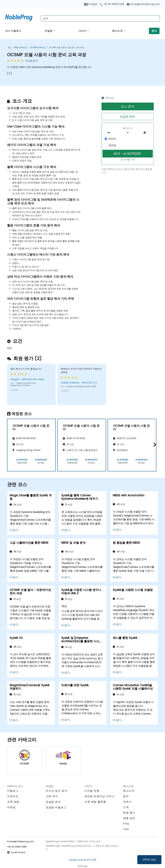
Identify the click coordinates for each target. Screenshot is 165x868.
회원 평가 (129, 813)
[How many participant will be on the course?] (128, 133)
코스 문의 (128, 106)
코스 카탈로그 (13, 31)
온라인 (112, 139)
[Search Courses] (100, 19)
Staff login (83, 866)
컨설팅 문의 (128, 117)
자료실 (11, 807)
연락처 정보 (149, 860)
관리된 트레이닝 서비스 (99, 796)
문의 (154, 31)
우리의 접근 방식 (57, 791)
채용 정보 (129, 818)
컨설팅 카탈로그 (56, 807)
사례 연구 (52, 796)
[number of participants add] (146, 133)
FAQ (126, 824)
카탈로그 (13, 791)
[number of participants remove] (110, 133)
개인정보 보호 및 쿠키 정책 (82, 860)
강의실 (112, 145)
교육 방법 (13, 802)
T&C (126, 829)
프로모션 (13, 796)
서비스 (83, 31)
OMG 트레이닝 (20, 47)
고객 (126, 807)
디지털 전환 (92, 791)
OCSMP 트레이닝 (38, 47)
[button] (154, 445)
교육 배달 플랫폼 (95, 802)
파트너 (127, 802)
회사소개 (118, 31)
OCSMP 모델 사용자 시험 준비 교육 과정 (66, 47)
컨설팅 (49, 31)
